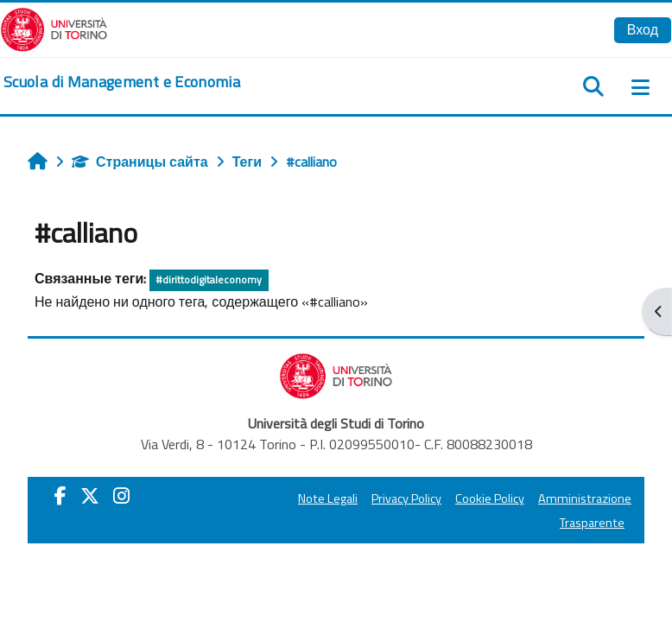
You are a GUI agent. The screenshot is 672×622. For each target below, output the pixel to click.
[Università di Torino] (54, 28)
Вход (643, 29)
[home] (122, 82)
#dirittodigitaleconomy (209, 279)
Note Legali (328, 498)
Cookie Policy (490, 498)
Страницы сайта (140, 162)
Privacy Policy (406, 498)
